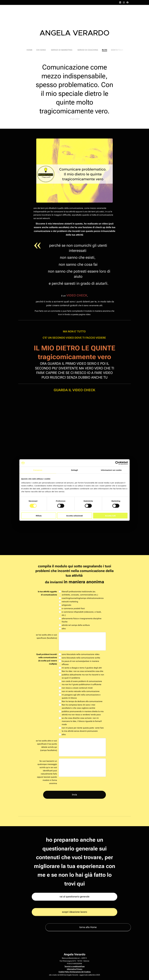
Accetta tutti (110, 516)
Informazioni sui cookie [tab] (111, 470)
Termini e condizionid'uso (74, 966)
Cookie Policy (64, 972)
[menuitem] (33, 50)
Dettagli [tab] (74, 470)
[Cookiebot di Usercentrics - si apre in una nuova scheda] (117, 463)
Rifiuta (39, 516)
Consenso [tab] (38, 470)
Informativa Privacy (75, 969)
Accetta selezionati (74, 516)
